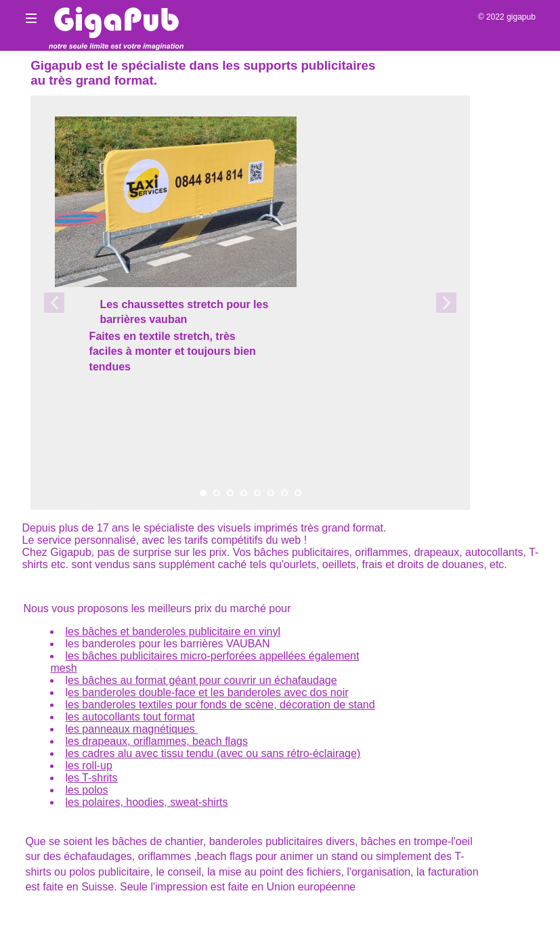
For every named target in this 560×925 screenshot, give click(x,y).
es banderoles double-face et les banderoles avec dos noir (208, 692)
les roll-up (88, 766)
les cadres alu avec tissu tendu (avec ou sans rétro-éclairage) (213, 753)
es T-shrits (93, 778)
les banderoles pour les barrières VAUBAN (167, 644)
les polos (86, 790)
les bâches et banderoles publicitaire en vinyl (173, 631)
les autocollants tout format (130, 717)
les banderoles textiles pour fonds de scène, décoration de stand (220, 705)
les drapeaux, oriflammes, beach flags (156, 741)
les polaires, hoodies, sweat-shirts (146, 802)
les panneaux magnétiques (131, 729)
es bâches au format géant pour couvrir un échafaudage (202, 680)
